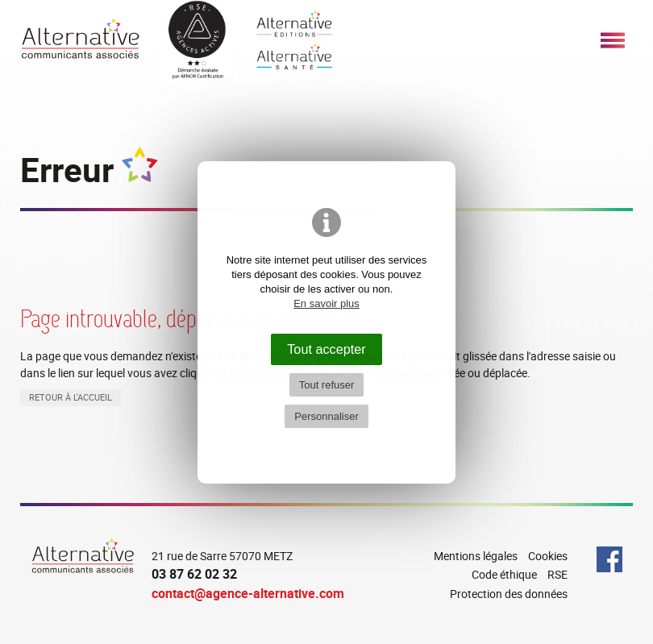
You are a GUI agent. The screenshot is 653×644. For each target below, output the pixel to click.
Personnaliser (326, 416)
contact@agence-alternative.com (248, 593)
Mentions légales (476, 556)
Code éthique (504, 574)
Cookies (548, 556)
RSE (557, 574)
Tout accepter (326, 349)
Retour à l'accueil (71, 397)
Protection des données (509, 594)
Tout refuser (327, 385)
